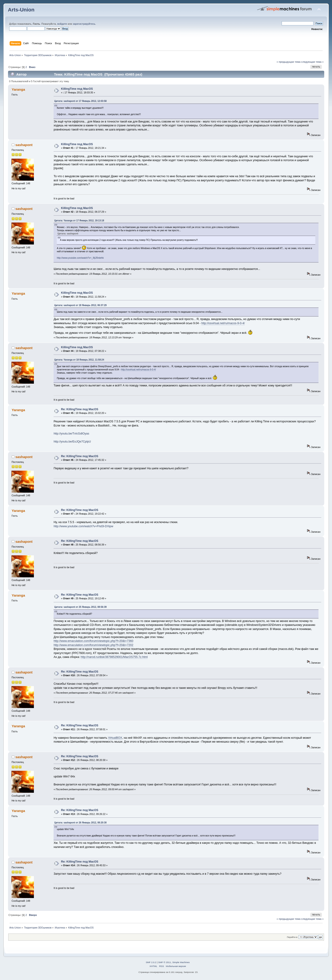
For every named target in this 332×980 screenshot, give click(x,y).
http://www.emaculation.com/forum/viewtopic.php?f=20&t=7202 (93, 645)
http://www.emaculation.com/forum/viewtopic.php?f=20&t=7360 (93, 641)
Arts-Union (21, 10)
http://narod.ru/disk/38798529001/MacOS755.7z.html (114, 657)
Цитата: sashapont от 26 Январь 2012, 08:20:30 (80, 823)
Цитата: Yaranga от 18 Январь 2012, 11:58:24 (79, 360)
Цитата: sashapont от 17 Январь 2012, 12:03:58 (80, 101)
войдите (62, 24)
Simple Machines (181, 962)
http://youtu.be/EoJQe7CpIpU (72, 442)
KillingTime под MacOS (77, 89)
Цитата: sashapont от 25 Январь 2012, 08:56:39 (80, 607)
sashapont (24, 145)
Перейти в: (292, 937)
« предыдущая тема (288, 62)
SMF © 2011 (165, 962)
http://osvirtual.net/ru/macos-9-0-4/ (223, 323)
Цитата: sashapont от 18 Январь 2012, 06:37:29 (80, 305)
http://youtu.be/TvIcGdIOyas (71, 434)
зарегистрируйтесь (84, 24)
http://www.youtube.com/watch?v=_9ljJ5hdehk (80, 258)
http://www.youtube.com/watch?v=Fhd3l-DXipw (83, 526)
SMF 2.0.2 (151, 962)
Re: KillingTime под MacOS (80, 409)
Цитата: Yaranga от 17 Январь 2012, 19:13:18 (79, 221)
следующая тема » (312, 62)
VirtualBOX (115, 738)
